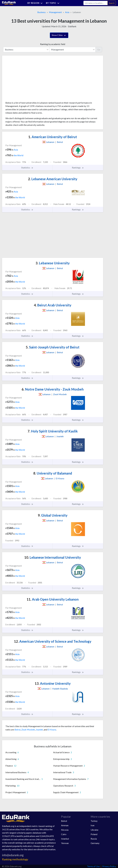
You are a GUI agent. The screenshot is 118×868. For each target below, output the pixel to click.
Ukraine (94, 830)
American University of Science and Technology (53, 641)
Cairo (64, 834)
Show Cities (59, 35)
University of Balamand (53, 473)
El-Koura (52, 730)
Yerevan (65, 843)
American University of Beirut (53, 137)
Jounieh (39, 730)
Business (42, 12)
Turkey (94, 821)
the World (19, 155)
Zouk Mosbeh (28, 730)
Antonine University (53, 683)
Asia (67, 12)
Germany (95, 843)
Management (55, 12)
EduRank (72, 26)
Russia (94, 839)
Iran (93, 825)
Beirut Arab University (53, 305)
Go (99, 49)
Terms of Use (93, 866)
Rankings (78, 168)
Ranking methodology (15, 859)
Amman (65, 825)
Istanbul (65, 839)
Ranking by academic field (53, 44)
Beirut (18, 730)
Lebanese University (53, 263)
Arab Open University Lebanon (53, 599)
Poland (94, 834)
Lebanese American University (53, 179)
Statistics (27, 168)
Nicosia (65, 830)
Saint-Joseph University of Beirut (53, 347)
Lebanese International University (53, 557)
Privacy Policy (109, 866)
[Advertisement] (26, 79)
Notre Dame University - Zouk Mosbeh (53, 389)
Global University (53, 515)
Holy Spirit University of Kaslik (53, 431)
